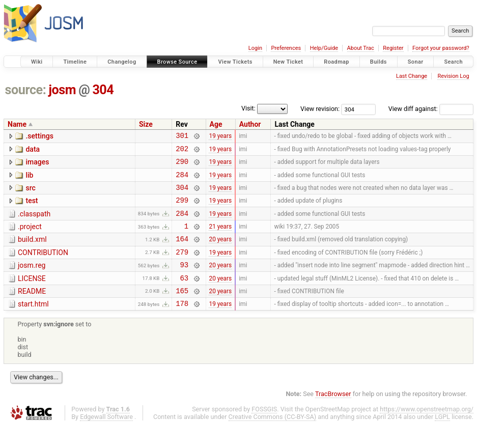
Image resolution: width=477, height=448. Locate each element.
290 (182, 166)
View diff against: (431, 109)
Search (453, 62)
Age (216, 124)
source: (26, 90)
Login (255, 48)
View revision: (320, 109)
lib (29, 180)
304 (103, 90)
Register (393, 48)
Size (146, 124)
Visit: (248, 108)
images (37, 165)
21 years (220, 238)
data (33, 151)
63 (184, 296)
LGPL (442, 438)
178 (182, 325)
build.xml (32, 251)
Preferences (286, 48)
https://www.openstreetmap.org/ (427, 430)
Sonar (416, 62)
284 (182, 180)
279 (182, 267)
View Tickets (235, 62)
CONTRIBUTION (43, 266)
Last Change (412, 76)
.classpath (34, 223)
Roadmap (336, 62)
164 (182, 252)
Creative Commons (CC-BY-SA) (273, 438)
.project (30, 237)
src (30, 194)
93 (184, 281)
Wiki (37, 62)
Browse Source (177, 62)
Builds (378, 62)
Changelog (122, 62)
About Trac (361, 48)
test (32, 208)
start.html (33, 324)
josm (62, 90)
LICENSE (32, 295)
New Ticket (288, 62)
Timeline (75, 62)
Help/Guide (324, 48)
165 (182, 310)
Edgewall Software (106, 438)
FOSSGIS (264, 430)
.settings (39, 136)
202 (182, 151)
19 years (220, 137)
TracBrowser (333, 415)
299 (182, 209)
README (32, 310)
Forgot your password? (441, 48)
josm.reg (32, 281)
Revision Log (453, 76)
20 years (220, 253)
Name (17, 124)
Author (250, 124)
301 (182, 137)
